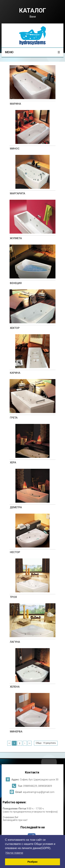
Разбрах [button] (32, 862)
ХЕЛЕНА (15, 687)
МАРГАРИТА (18, 193)
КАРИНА (15, 373)
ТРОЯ (13, 597)
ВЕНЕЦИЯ (16, 283)
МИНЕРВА (16, 732)
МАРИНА (15, 104)
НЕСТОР (15, 552)
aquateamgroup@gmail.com (39, 792)
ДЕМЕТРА (16, 507)
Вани (33, 17)
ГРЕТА (14, 418)
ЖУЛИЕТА (16, 238)
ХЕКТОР (15, 328)
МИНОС (15, 149)
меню (32, 52)
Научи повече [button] (14, 853)
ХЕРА (13, 463)
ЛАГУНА (15, 642)
